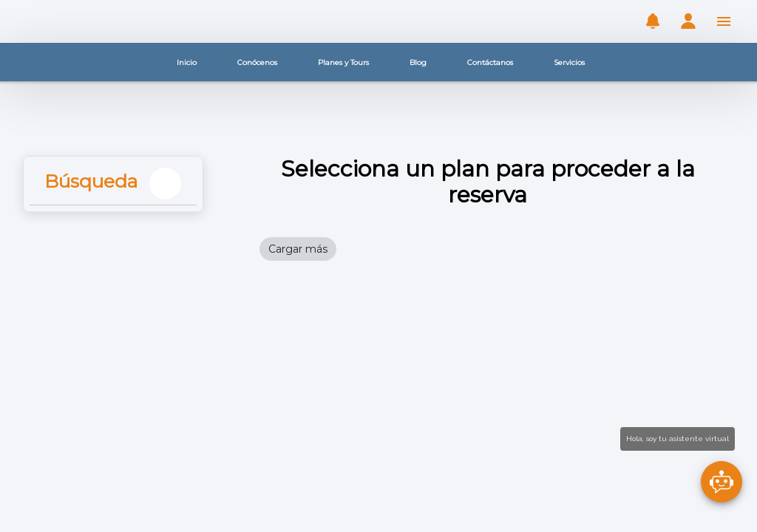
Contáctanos (490, 62)
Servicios (569, 62)
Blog (418, 62)
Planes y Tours (343, 62)
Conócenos (257, 62)
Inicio (187, 62)
